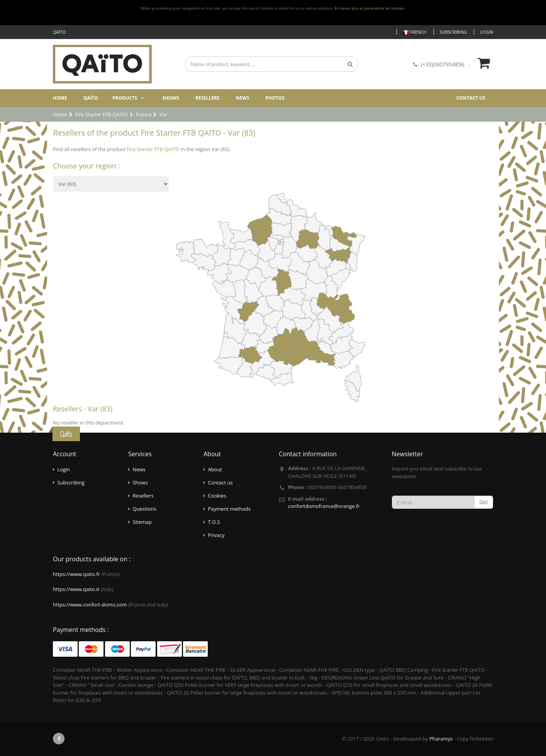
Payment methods (229, 509)
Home (60, 98)
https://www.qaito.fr (76, 574)
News (243, 98)
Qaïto (91, 98)
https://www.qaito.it (76, 589)
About (215, 469)
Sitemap (142, 522)
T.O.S (214, 522)
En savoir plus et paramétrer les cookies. (370, 8)
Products (125, 98)
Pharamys (441, 739)
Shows (171, 98)
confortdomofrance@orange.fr (324, 506)
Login (487, 32)
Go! (483, 502)
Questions (144, 509)
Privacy (216, 535)
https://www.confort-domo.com (90, 605)
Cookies (217, 496)
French (415, 32)
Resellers (208, 98)
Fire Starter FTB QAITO (153, 149)
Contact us (471, 98)
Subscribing (453, 32)
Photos (275, 98)
